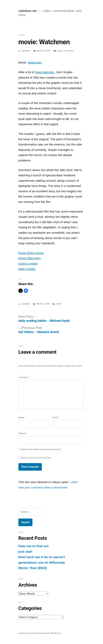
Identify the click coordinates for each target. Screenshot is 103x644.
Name (22, 417)
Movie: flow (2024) (33, 568)
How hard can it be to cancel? (42, 557)
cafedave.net (27, 11)
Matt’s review (27, 269)
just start (25, 552)
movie (59, 304)
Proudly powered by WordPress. (46, 633)
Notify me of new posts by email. (36, 458)
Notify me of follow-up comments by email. (41, 449)
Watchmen (35, 63)
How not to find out (33, 546)
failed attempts (45, 72)
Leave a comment (65, 51)
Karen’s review (28, 264)
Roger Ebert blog (30, 258)
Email (56, 417)
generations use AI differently (42, 563)
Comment (24, 377)
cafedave (26, 51)
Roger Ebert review (31, 253)
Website (22, 433)
